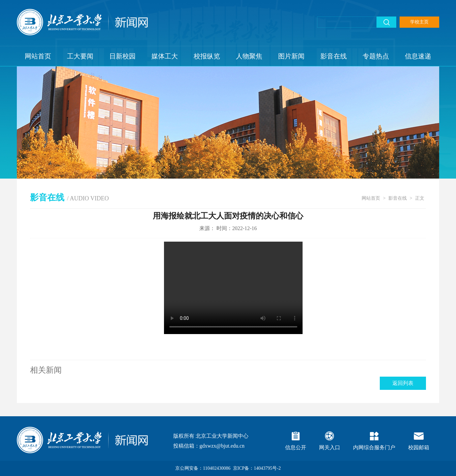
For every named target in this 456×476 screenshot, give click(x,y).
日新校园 (122, 56)
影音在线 (334, 56)
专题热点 (376, 56)
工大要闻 (80, 56)
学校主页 (419, 22)
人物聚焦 (249, 56)
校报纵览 (207, 56)
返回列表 (403, 383)
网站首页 (38, 56)
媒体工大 (165, 56)
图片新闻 (291, 56)
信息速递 (418, 56)
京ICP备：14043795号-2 (257, 468)
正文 (420, 198)
